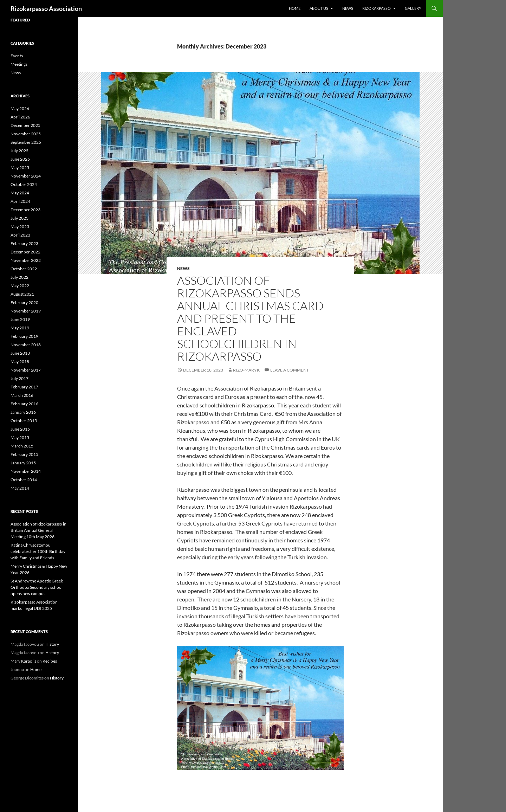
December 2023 (25, 210)
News (348, 8)
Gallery (413, 8)
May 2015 (20, 437)
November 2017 (26, 370)
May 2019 (20, 328)
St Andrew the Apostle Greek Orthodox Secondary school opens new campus (37, 587)
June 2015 (20, 429)
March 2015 (22, 446)
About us (319, 8)
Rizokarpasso (377, 8)
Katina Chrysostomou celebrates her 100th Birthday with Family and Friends (38, 551)
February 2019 (24, 336)
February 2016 (24, 404)
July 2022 (20, 277)
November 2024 (26, 176)
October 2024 (24, 184)
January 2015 (23, 463)
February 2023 (24, 243)
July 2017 (20, 378)
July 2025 (20, 151)
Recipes (50, 661)
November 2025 (26, 134)
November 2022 (26, 260)
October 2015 (24, 421)
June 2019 (20, 319)
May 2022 (20, 286)
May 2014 (20, 488)
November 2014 (26, 471)
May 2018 (20, 362)
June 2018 (20, 353)
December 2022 (25, 252)
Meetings (19, 64)
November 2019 (26, 311)
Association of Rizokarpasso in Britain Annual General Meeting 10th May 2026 (38, 530)
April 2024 (20, 201)
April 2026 (20, 117)
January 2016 (23, 412)
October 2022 (24, 269)
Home (295, 8)
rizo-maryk (246, 370)
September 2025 (26, 142)
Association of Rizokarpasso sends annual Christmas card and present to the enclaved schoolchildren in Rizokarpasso (250, 318)
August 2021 (22, 294)
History (52, 644)
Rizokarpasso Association (46, 8)
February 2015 (24, 454)
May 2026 (20, 108)
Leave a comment (290, 370)
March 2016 (22, 395)
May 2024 (20, 193)
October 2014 (24, 480)
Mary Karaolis (23, 661)
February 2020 (24, 302)
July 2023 (20, 218)
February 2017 (24, 387)
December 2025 (25, 125)
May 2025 (20, 167)
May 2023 (20, 227)
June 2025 (20, 159)
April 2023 (20, 235)
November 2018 (26, 345)
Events (17, 56)
